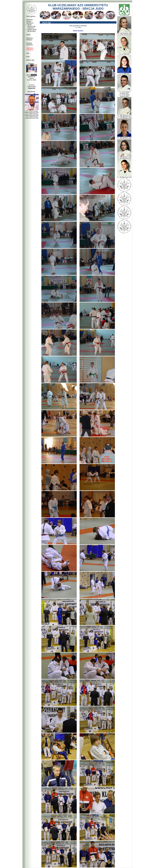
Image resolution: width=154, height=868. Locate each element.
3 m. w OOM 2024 (124, 73)
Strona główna (31, 16)
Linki (28, 53)
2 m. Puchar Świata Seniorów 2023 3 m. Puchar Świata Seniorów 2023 (124, 93)
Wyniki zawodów (78, 31)
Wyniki (28, 35)
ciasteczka (32, 88)
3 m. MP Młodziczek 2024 (124, 177)
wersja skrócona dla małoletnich (31, 26)
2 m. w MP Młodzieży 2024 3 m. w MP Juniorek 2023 (124, 34)
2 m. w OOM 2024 (124, 54)
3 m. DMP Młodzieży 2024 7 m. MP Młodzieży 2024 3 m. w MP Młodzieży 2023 (124, 116)
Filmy (28, 57)
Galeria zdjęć (30, 60)
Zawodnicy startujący (30, 39)
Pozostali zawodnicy (30, 44)
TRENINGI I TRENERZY (30, 49)
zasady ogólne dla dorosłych (32, 30)
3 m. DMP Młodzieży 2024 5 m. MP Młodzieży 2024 (124, 138)
